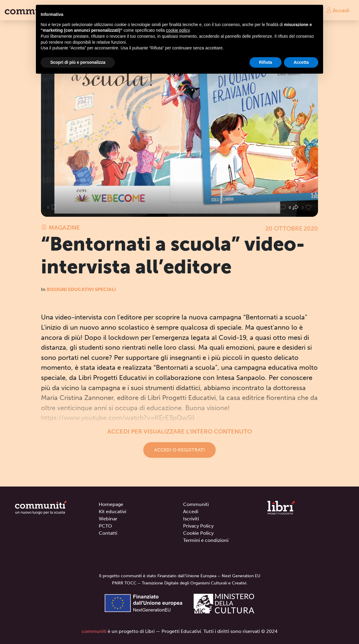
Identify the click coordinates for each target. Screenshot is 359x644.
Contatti (108, 533)
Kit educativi (112, 512)
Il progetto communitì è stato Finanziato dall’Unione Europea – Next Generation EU (180, 576)
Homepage (111, 504)
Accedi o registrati (180, 450)
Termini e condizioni (206, 540)
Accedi (338, 10)
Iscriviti (191, 519)
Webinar (108, 519)
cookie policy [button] (178, 30)
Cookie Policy (198, 533)
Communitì (196, 504)
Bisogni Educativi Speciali (81, 289)
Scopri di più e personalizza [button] (78, 62)
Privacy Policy (198, 526)
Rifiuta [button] (266, 62)
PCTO (105, 526)
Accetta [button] (301, 62)
